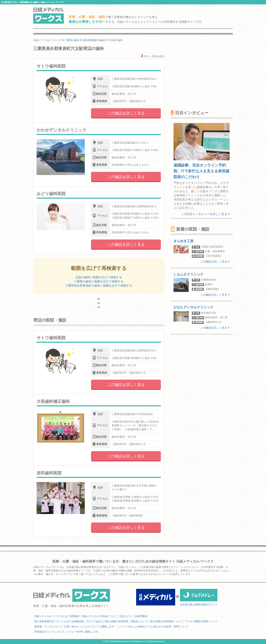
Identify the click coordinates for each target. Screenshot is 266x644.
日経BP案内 (141, 616)
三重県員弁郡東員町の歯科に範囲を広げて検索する (99, 286)
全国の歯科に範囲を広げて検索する (99, 277)
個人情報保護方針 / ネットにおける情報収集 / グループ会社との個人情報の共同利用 (81, 621)
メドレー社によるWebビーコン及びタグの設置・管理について (154, 627)
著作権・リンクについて (48, 627)
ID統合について (139, 621)
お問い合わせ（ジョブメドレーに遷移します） (90, 627)
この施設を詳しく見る (126, 113)
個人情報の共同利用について (166, 621)
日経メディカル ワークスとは (51, 616)
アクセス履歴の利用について (201, 621)
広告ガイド (126, 616)
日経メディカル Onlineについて (100, 616)
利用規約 (75, 616)
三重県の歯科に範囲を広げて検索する (99, 281)
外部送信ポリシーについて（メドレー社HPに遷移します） (67, 632)
